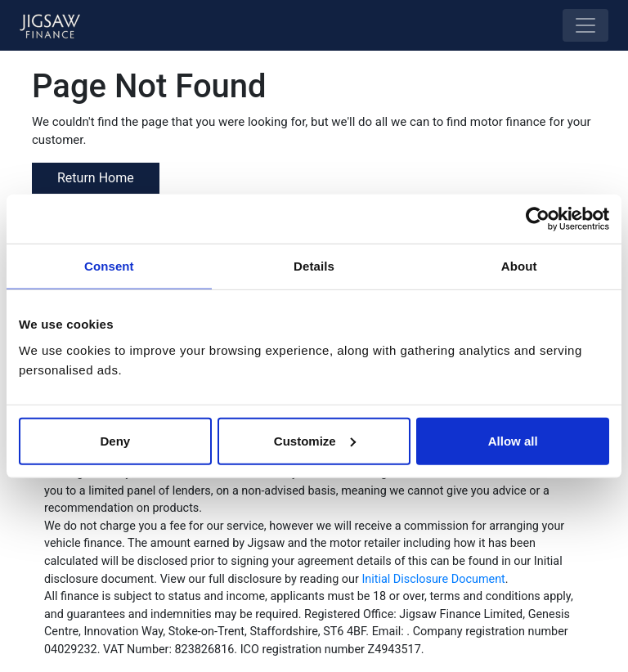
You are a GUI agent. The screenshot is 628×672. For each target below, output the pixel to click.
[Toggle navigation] (585, 25)
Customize (315, 440)
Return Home (96, 178)
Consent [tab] (109, 266)
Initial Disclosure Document (433, 579)
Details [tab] (314, 266)
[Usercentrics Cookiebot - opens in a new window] (538, 219)
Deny (115, 440)
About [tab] (519, 266)
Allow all (513, 440)
